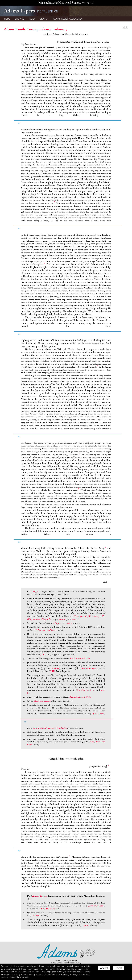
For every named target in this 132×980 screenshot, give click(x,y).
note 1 (62, 619)
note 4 (69, 623)
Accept (104, 968)
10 (30, 559)
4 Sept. (57, 623)
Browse (20, 19)
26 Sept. (36, 916)
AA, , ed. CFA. (80, 658)
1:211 (55, 909)
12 (76, 568)
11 (33, 565)
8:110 (92, 690)
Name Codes (68, 19)
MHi (52, 671)
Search (44, 19)
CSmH (56, 668)
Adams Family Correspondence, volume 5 (36, 29)
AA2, (46, 630)
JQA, (98, 714)
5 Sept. (85, 925)
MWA (36, 592)
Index (32, 19)
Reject (118, 968)
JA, (83, 690)
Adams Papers (89, 668)
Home (7, 19)
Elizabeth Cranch (42, 701)
